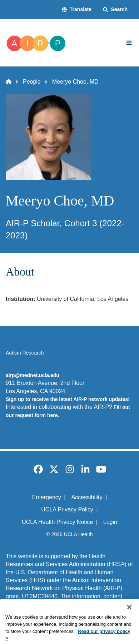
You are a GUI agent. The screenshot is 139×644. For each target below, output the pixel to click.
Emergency (47, 497)
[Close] (129, 616)
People (32, 82)
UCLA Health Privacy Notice (57, 522)
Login (110, 522)
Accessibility (87, 497)
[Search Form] (115, 10)
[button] (77, 10)
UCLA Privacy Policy (67, 509)
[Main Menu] (129, 43)
